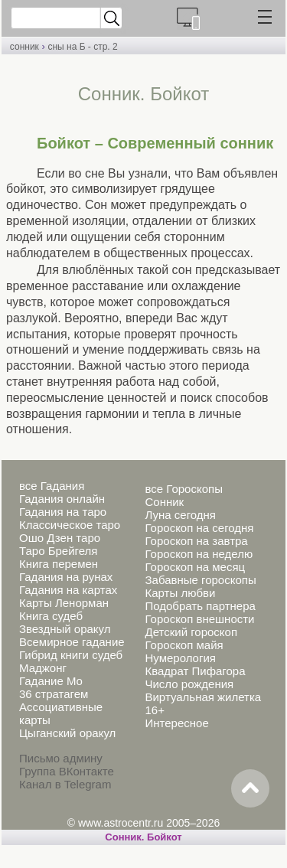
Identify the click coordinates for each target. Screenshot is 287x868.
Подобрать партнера (200, 606)
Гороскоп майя (184, 645)
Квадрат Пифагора (195, 671)
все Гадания (52, 486)
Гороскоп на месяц (195, 567)
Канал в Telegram (65, 784)
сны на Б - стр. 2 (82, 47)
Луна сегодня (180, 515)
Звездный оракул (65, 629)
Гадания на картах (68, 590)
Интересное (176, 723)
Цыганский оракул (67, 733)
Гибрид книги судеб (71, 655)
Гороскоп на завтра (196, 541)
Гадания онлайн (62, 499)
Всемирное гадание (72, 642)
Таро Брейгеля (58, 551)
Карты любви (180, 593)
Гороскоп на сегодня (199, 528)
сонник (24, 47)
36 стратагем (54, 694)
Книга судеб (51, 616)
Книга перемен (59, 564)
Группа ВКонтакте (67, 771)
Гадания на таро (63, 512)
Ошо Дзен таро (60, 538)
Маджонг (43, 668)
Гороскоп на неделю (199, 554)
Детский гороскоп (191, 632)
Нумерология (180, 658)
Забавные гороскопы (200, 580)
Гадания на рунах (66, 577)
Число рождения (189, 684)
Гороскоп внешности (199, 619)
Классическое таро (70, 525)
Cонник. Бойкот (143, 837)
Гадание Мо (51, 681)
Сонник (164, 502)
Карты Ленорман (64, 603)
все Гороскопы (183, 489)
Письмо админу (61, 758)
